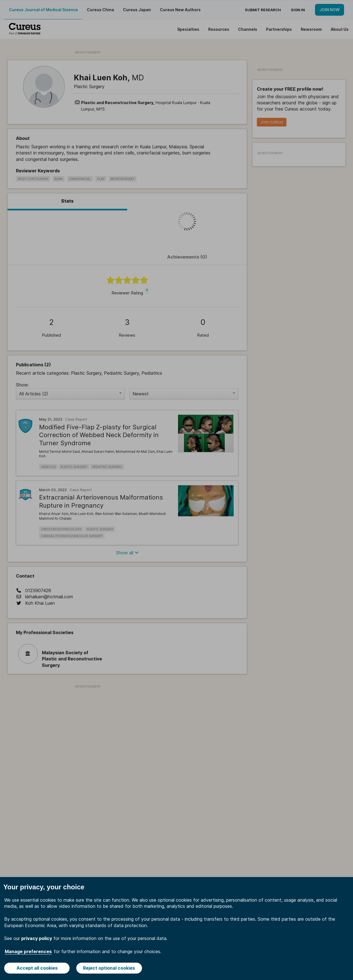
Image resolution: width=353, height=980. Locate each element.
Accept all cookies (37, 968)
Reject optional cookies (109, 968)
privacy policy (37, 938)
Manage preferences (28, 951)
